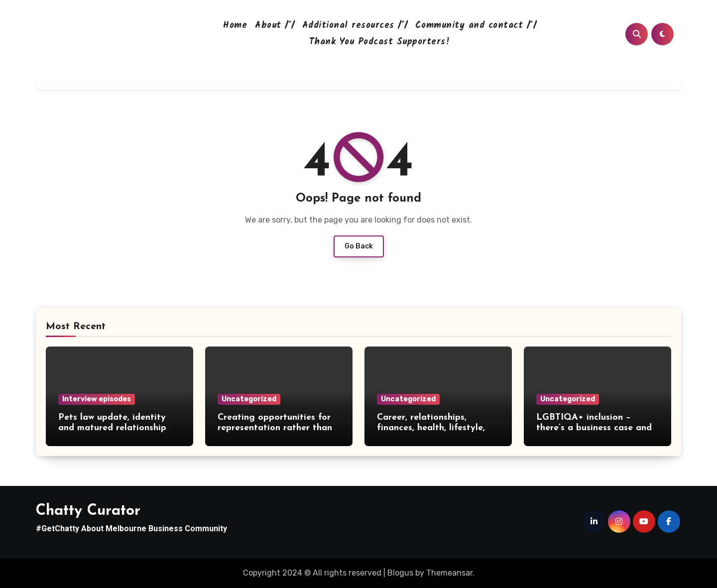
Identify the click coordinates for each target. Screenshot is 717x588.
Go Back (359, 246)
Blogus (400, 573)
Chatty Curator (88, 511)
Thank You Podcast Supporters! (380, 42)
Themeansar (449, 573)
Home (235, 26)
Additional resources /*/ (355, 26)
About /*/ (275, 26)
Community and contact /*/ (476, 26)
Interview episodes (97, 399)
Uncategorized (249, 399)
